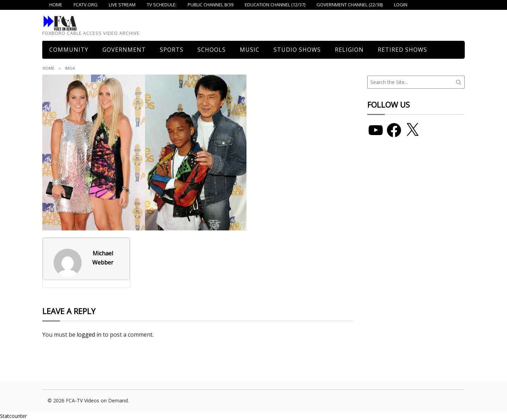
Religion (349, 50)
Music (250, 50)
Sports (172, 50)
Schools (212, 50)
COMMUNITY (69, 50)
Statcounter (13, 416)
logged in (89, 335)
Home (48, 68)
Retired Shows (402, 50)
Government (124, 50)
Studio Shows (297, 50)
